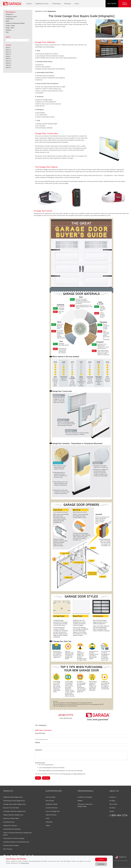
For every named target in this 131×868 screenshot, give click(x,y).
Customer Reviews (52, 808)
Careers (112, 811)
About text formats (40, 763)
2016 (7, 63)
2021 (7, 52)
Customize (101, 864)
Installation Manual (52, 804)
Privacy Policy (67, 774)
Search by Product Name (11, 818)
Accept (101, 860)
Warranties (49, 822)
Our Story (112, 808)
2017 (7, 61)
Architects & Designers (85, 797)
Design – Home (10, 28)
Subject (38, 742)
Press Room (113, 804)
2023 (7, 48)
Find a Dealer (50, 801)
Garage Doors (10, 14)
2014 (7, 68)
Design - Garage (10, 26)
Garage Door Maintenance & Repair (15, 23)
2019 (7, 56)
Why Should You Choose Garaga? (14, 838)
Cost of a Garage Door (53, 811)
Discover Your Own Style (11, 808)
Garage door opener (11, 17)
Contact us (113, 797)
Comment (38, 750)
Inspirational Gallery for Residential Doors (16, 842)
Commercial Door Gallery (11, 845)
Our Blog (112, 801)
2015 (7, 65)
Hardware (8, 30)
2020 (7, 54)
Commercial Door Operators (12, 829)
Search (8, 37)
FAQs (47, 818)
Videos (48, 826)
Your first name (40, 733)
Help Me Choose (51, 815)
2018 (7, 59)
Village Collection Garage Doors (13, 815)
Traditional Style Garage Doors (13, 797)
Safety (7, 21)
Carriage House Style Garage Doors (15, 804)
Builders (80, 801)
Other (7, 32)
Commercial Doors (9, 822)
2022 (7, 50)
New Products (8, 849)
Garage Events (10, 19)
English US (123, 857)
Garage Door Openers (10, 826)
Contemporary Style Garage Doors (14, 801)
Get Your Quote (51, 797)
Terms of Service (78, 774)
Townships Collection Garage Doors (14, 811)
